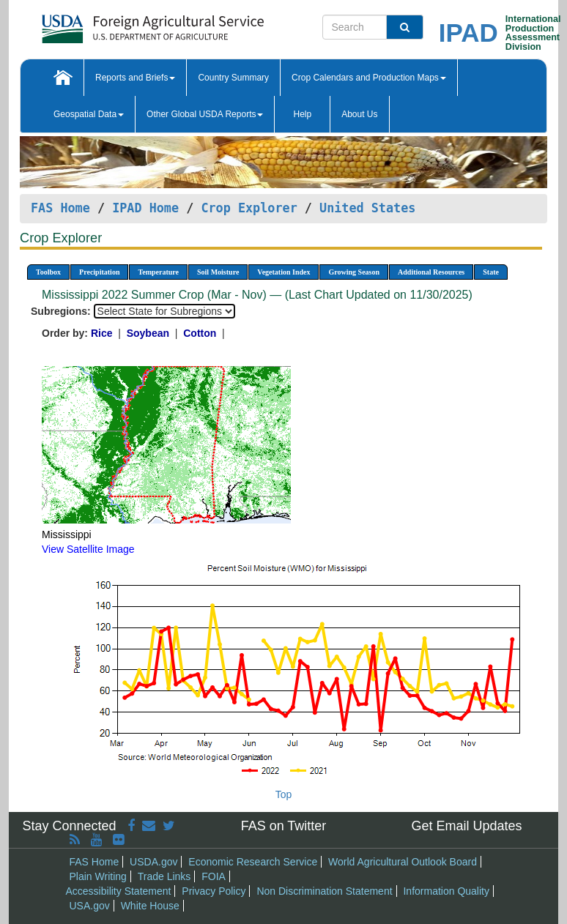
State (491, 272)
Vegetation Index (283, 272)
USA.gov (90, 906)
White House (150, 906)
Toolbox (48, 272)
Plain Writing (98, 876)
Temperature (158, 272)
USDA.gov (153, 862)
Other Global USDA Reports (205, 114)
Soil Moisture (218, 272)
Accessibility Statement (119, 891)
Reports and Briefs (135, 78)
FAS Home (60, 208)
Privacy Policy (214, 891)
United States (367, 208)
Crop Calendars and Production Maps (369, 78)
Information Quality (446, 891)
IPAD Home (145, 208)
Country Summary (233, 78)
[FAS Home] (116, 24)
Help (302, 114)
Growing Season (354, 272)
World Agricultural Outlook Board (403, 862)
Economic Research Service (253, 862)
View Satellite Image (88, 549)
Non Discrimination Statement (324, 891)
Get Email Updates (466, 826)
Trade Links (164, 876)
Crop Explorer (249, 208)
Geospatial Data (89, 114)
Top (284, 794)
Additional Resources (431, 272)
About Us (359, 114)
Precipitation (99, 272)
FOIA (214, 876)
